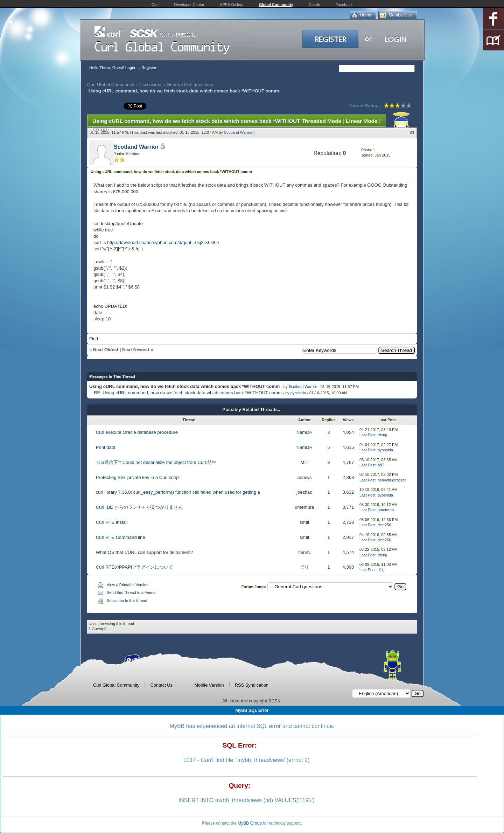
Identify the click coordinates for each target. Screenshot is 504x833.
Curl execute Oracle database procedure (137, 432)
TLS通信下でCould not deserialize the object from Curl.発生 (156, 462)
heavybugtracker (392, 480)
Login (130, 68)
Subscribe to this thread (127, 601)
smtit (304, 522)
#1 (412, 133)
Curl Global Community (111, 85)
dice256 (384, 525)
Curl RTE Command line (121, 537)
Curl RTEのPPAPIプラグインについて (135, 567)
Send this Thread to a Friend (131, 592)
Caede (314, 5)
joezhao (304, 492)
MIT (304, 462)
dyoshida (298, 393)
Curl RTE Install (112, 522)
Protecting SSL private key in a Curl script (138, 477)
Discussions (150, 85)
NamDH (304, 432)
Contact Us (162, 685)
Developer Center (189, 5)
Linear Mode (362, 121)
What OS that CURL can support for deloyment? (145, 552)
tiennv (304, 552)
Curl (155, 5)
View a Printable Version (128, 585)
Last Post (367, 435)
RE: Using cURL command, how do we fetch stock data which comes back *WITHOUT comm (188, 393)
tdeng (383, 435)
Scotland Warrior (238, 132)
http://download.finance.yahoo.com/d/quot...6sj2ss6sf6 (162, 242)
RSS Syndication (252, 685)
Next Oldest (106, 350)
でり (304, 567)
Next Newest (136, 350)
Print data (106, 447)
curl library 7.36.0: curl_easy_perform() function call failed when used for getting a (178, 492)
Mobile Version (209, 685)
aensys (304, 477)
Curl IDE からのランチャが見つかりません (139, 507)
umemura (304, 507)
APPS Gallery (232, 5)
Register (149, 68)
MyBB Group (250, 823)
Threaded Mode (322, 121)
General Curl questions (190, 85)
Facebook (344, 5)
